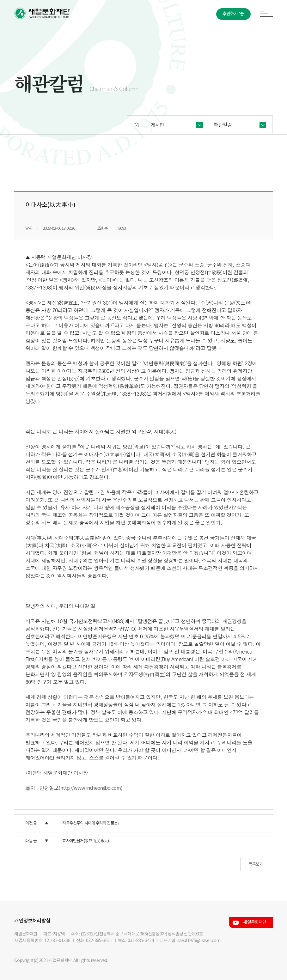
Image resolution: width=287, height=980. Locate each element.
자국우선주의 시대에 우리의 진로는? (91, 823)
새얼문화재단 (255, 922)
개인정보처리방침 (32, 921)
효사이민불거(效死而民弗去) (85, 841)
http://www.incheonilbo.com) (91, 788)
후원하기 (230, 14)
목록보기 (256, 864)
